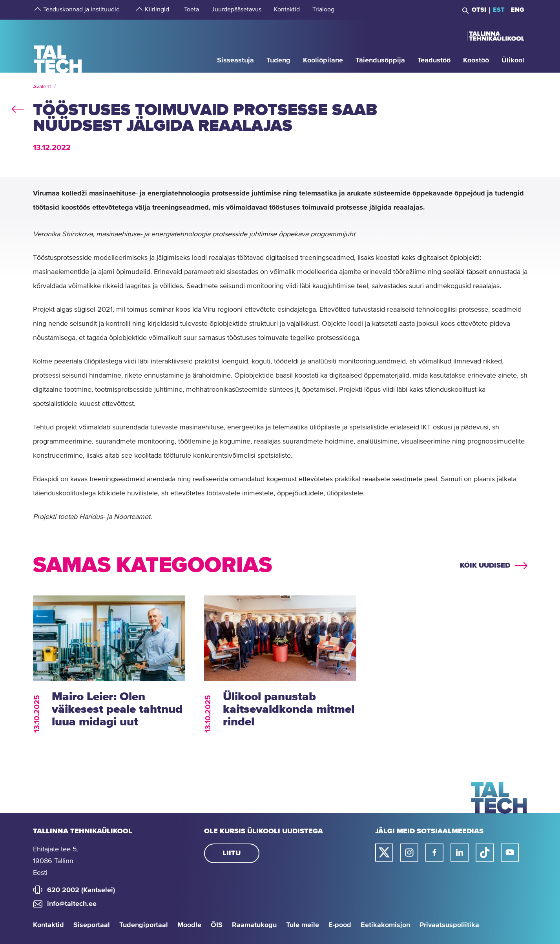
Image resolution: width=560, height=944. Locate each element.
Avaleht (42, 87)
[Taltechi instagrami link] (409, 853)
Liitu (232, 853)
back (18, 108)
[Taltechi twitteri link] (384, 853)
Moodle (189, 925)
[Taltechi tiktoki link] (485, 853)
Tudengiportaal (144, 925)
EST (499, 10)
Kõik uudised (485, 566)
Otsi (479, 10)
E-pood (340, 925)
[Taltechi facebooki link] (434, 853)
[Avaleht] (58, 46)
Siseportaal (92, 925)
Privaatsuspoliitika (449, 925)
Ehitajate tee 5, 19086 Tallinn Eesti (56, 861)
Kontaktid (48, 925)
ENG (518, 10)
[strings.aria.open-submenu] (37, 10)
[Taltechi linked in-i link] (460, 853)
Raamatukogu (254, 925)
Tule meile (303, 925)
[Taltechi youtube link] (510, 853)
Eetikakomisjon (385, 925)
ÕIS (217, 925)
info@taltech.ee (72, 904)
